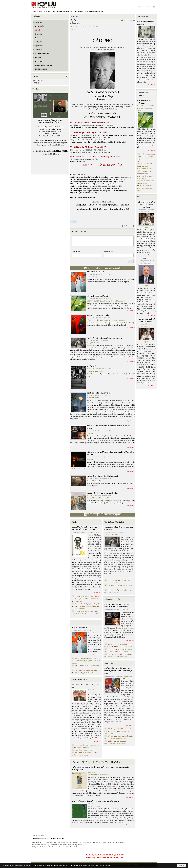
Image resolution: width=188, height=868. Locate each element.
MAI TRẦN (111, 734)
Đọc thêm (130, 284)
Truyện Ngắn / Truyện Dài (114, 522)
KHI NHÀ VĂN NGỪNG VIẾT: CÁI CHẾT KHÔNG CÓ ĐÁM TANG (117, 606)
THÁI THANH (88, 750)
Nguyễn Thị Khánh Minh (95, 371)
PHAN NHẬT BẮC (93, 398)
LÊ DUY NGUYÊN (93, 301)
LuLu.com (62, 140)
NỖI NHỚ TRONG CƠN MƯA (98, 296)
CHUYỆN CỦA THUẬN (115, 585)
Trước (126, 20)
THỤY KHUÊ (80, 601)
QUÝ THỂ (36, 83)
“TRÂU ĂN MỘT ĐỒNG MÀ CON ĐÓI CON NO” (105, 338)
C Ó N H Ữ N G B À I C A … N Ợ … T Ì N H (86, 686)
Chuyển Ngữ (116, 762)
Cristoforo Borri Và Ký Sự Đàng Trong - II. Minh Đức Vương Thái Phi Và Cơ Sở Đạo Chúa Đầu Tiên (86, 606)
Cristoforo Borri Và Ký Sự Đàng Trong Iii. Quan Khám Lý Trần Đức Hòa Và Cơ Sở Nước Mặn (85, 599)
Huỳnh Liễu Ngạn (93, 277)
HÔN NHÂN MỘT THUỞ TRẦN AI (118, 590)
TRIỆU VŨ (91, 692)
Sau (131, 20)
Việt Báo (146, 342)
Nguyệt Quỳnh (112, 744)
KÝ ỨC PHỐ (92, 366)
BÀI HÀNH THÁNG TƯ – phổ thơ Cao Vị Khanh (146, 183)
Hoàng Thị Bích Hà (93, 343)
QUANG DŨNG (38, 81)
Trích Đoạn (86, 762)
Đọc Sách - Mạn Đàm (101, 762)
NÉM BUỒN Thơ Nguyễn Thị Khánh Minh (102, 493)
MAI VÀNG (79, 750)
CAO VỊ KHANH (147, 186)
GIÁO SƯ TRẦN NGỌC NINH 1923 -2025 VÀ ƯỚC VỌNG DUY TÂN (84, 528)
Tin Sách (76, 762)
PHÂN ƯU (146, 258)
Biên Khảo (75, 522)
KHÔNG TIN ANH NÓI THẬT (98, 315)
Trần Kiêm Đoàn (128, 676)
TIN (139, 197)
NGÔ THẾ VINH (95, 532)
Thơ (73, 623)
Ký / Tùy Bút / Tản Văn (80, 680)
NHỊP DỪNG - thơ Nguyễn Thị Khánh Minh (103, 476)
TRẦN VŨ (112, 739)
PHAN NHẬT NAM (121, 739)
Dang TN (106, 498)
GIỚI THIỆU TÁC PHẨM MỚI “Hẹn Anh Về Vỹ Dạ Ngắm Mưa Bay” (96, 801)
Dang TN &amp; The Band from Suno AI (113, 301)
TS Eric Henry (104, 775)
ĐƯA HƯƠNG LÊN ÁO (96, 272)
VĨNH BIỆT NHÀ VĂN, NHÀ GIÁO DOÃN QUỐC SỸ (146, 205)
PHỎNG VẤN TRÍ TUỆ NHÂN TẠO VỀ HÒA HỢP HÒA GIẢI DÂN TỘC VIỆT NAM (118, 671)
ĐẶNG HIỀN (87, 747)
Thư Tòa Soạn (143, 17)
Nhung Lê (127, 652)
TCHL (74, 29)
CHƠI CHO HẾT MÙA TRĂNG (98, 393)
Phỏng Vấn (108, 663)
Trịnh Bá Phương (122, 744)
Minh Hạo (90, 433)
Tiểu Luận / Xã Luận (112, 599)
